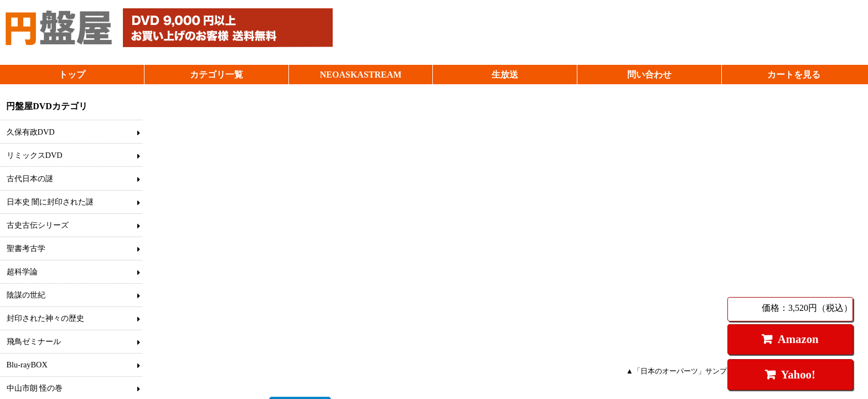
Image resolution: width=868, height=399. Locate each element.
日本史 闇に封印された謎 (50, 202)
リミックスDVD (35, 155)
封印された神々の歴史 (45, 318)
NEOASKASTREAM (361, 75)
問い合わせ (649, 75)
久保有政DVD (31, 132)
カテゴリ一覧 (216, 75)
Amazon (798, 339)
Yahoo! (798, 374)
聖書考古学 (26, 248)
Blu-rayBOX (27, 365)
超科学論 (22, 272)
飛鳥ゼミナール (34, 341)
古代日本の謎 (30, 178)
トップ (72, 75)
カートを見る (794, 75)
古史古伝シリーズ (38, 225)
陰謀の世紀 (26, 295)
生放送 (505, 75)
